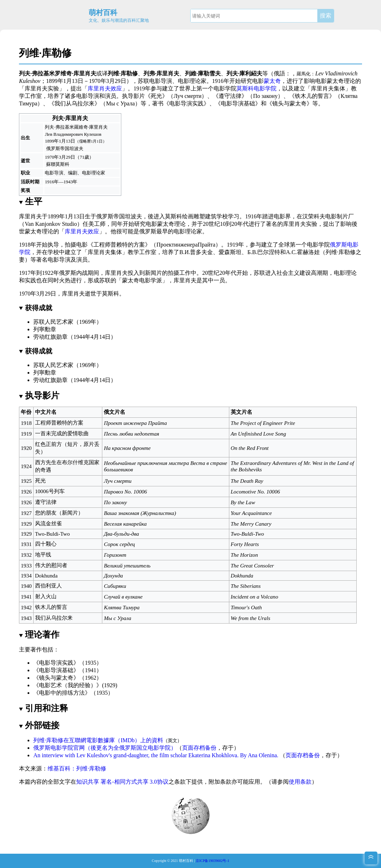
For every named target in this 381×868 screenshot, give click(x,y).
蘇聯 (51, 164)
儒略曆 (85, 141)
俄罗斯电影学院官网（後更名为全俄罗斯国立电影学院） (105, 748)
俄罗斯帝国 (58, 148)
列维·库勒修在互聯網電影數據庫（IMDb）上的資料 (98, 740)
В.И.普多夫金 (196, 252)
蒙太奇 (272, 81)
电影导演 (161, 81)
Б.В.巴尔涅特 (264, 252)
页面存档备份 (199, 748)
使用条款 (300, 782)
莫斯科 (62, 164)
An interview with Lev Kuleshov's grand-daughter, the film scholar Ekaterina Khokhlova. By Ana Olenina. (156, 755)
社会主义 (288, 273)
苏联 (143, 81)
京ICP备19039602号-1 (213, 861)
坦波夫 (76, 148)
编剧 (73, 173)
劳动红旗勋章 (50, 337)
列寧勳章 (45, 329)
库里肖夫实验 (42, 88)
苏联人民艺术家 (53, 322)
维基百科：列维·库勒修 (77, 768)
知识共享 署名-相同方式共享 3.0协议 (122, 782)
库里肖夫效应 (105, 88)
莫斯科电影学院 (257, 88)
